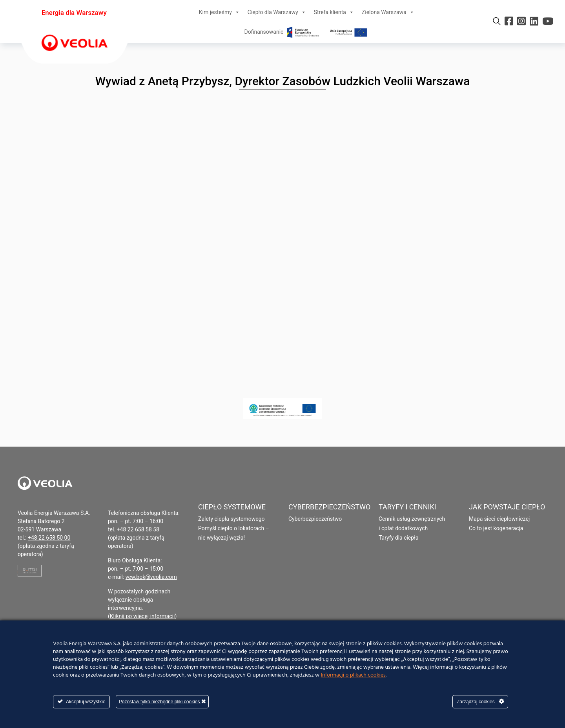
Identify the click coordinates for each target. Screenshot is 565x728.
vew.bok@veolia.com (151, 577)
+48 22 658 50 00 (49, 538)
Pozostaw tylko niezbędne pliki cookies (162, 702)
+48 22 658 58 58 (138, 529)
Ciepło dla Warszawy (277, 12)
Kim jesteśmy (219, 12)
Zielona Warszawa (388, 12)
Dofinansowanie (307, 32)
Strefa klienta (334, 12)
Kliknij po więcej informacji (142, 616)
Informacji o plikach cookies (353, 675)
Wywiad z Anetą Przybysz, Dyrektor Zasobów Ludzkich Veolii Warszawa (283, 81)
